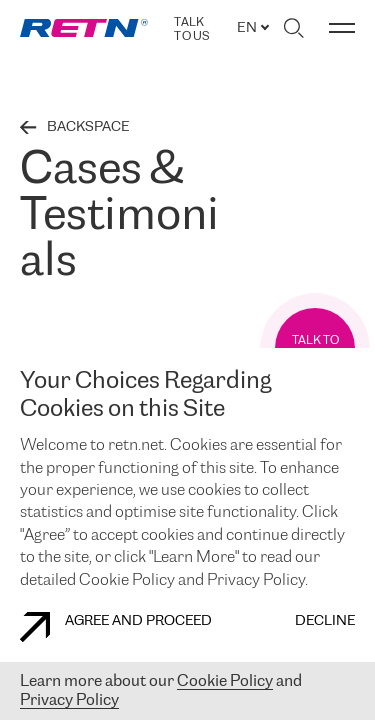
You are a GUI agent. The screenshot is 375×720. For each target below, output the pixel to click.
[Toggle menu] (342, 28)
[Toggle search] (293, 28)
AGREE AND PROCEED (116, 627)
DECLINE (325, 621)
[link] (84, 28)
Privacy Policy (69, 700)
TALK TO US (191, 29)
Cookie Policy (225, 681)
